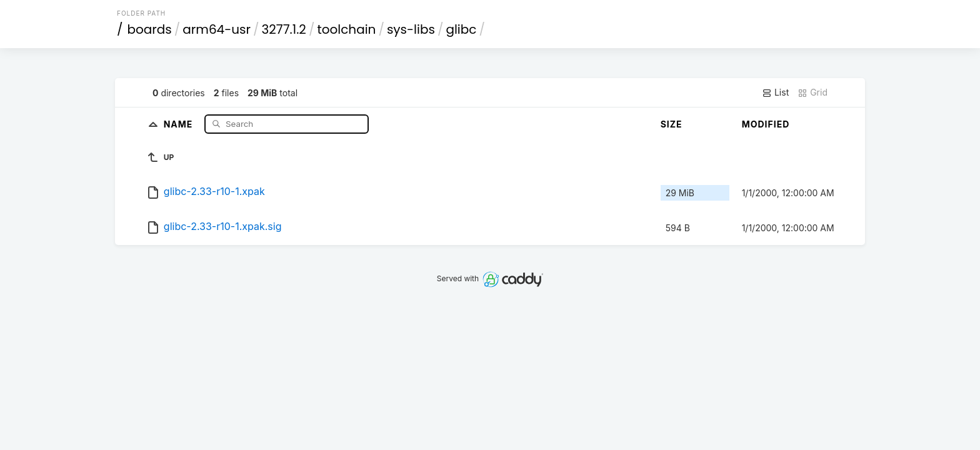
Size (672, 124)
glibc (461, 29)
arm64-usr (217, 29)
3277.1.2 (283, 29)
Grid (812, 92)
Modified (766, 124)
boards (150, 29)
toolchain (346, 29)
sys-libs (411, 29)
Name (180, 123)
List (775, 92)
